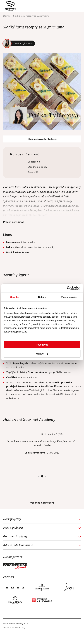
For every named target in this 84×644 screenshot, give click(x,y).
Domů (7, 16)
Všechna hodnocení (42, 503)
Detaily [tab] (42, 297)
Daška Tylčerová (19, 43)
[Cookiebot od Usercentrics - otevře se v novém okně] (67, 288)
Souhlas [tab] (15, 297)
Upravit (42, 354)
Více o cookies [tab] (69, 297)
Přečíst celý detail (14, 222)
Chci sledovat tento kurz (42, 139)
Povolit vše (42, 345)
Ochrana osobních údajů (15, 627)
